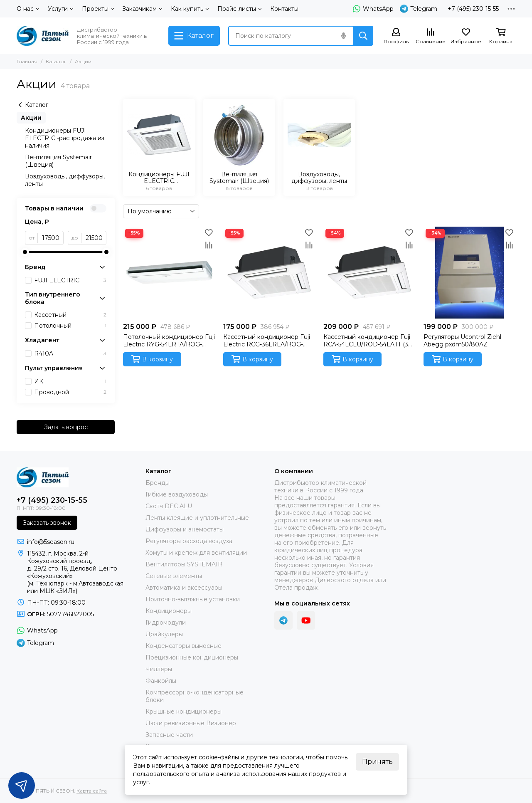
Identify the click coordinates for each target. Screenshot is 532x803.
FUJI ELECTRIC (70, 280)
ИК (70, 381)
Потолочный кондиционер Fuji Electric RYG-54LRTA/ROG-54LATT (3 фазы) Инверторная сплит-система (169, 341)
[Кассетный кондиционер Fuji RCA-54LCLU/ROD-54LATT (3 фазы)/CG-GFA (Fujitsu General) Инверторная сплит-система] (369, 273)
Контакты (284, 9)
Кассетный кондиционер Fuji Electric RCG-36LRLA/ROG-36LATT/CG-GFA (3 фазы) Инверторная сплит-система (267, 341)
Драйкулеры (164, 634)
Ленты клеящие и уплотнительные (197, 518)
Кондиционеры (169, 611)
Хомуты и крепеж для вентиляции (196, 553)
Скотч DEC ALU (169, 506)
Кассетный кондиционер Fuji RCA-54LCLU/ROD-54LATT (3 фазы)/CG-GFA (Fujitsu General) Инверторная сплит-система (368, 341)
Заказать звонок (47, 523)
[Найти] (363, 36)
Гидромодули (166, 623)
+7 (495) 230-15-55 (473, 9)
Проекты (98, 9)
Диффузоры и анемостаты (185, 529)
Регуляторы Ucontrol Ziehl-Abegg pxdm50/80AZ (463, 341)
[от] (51, 238)
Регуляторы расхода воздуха (189, 541)
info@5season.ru (51, 542)
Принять (377, 762)
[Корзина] (501, 36)
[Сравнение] (431, 36)
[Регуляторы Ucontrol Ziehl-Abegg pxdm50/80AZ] (469, 273)
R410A (70, 353)
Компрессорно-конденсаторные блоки (195, 696)
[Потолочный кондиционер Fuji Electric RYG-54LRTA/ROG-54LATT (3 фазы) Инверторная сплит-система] (169, 273)
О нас (28, 9)
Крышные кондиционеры (183, 712)
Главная (27, 61)
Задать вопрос (66, 427)
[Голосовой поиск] (343, 36)
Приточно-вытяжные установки (193, 599)
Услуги (61, 9)
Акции (31, 118)
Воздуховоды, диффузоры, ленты (65, 180)
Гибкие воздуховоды (177, 494)
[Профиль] (396, 36)
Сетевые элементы (174, 576)
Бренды (158, 483)
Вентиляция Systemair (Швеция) (58, 161)
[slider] (25, 252)
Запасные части (169, 735)
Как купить (190, 9)
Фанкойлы (161, 681)
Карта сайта (92, 791)
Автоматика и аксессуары (184, 588)
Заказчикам (142, 9)
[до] (94, 238)
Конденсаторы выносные (183, 646)
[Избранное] (466, 36)
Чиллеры (159, 669)
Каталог (56, 61)
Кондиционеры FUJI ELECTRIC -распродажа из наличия (65, 138)
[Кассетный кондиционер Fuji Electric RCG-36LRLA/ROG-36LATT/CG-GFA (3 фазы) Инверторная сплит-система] (269, 273)
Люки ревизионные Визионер (191, 723)
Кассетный (70, 315)
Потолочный (70, 326)
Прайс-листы (240, 9)
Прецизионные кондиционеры (192, 657)
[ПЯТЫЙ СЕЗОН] (43, 36)
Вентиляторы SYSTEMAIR (184, 564)
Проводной (70, 392)
